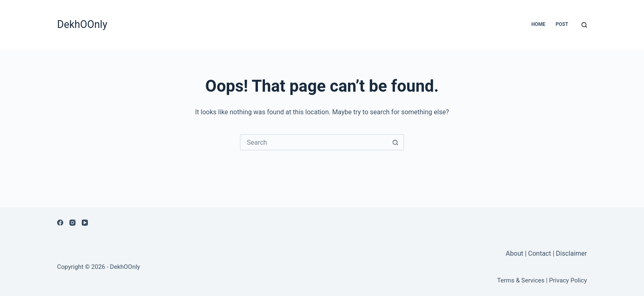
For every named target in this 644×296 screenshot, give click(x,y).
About (515, 253)
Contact (540, 253)
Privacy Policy (568, 280)
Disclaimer (572, 253)
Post (562, 24)
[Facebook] (60, 223)
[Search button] (395, 142)
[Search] (584, 25)
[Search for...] (314, 142)
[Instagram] (72, 223)
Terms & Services (521, 280)
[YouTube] (85, 223)
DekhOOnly (82, 24)
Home (538, 24)
